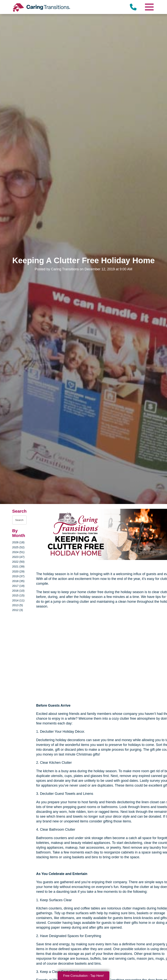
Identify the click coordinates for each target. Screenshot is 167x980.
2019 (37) (18, 576)
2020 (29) (18, 571)
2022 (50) (18, 562)
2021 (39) (18, 566)
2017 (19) (18, 586)
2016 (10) (18, 591)
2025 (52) (18, 547)
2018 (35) (18, 581)
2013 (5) (18, 605)
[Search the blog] (19, 520)
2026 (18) (18, 542)
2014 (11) (18, 600)
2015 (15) (18, 595)
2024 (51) (18, 552)
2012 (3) (18, 610)
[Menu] (149, 7)
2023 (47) (18, 557)
